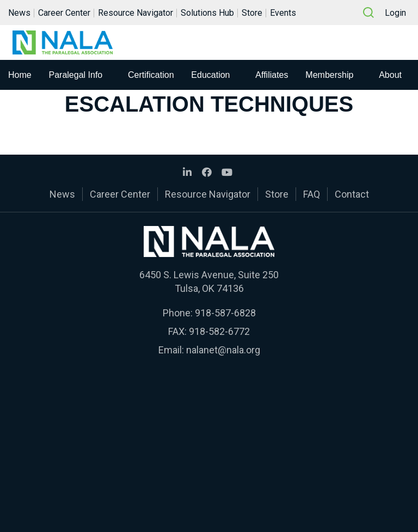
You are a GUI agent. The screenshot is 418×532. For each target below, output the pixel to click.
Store (252, 13)
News (19, 13)
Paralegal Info (76, 75)
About (390, 75)
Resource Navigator (136, 13)
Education (210, 75)
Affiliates (272, 75)
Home (20, 75)
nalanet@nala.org (223, 350)
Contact (352, 194)
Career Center (64, 13)
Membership (329, 75)
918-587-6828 (225, 313)
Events (283, 13)
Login (395, 13)
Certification (151, 75)
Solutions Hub (207, 13)
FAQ (312, 194)
